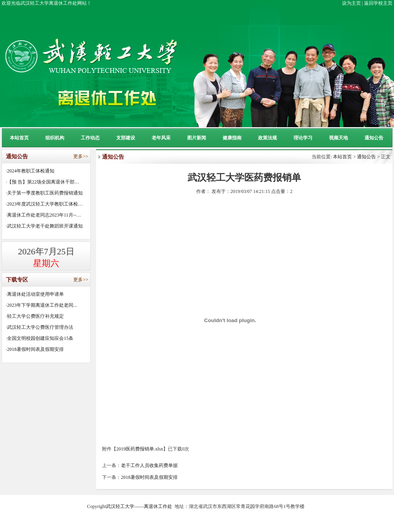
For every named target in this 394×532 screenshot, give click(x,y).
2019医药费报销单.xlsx (140, 449)
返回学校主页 (378, 3)
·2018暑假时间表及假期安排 (35, 349)
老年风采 (161, 138)
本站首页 (19, 138)
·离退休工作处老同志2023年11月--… (44, 215)
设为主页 (351, 3)
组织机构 (55, 138)
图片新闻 (197, 138)
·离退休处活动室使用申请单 (35, 294)
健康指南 (232, 138)
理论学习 (303, 138)
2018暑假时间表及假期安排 (149, 477)
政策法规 (268, 138)
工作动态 (90, 138)
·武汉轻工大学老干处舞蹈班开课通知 (44, 226)
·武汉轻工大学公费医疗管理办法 (40, 327)
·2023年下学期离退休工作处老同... (41, 305)
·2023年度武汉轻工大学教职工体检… (44, 204)
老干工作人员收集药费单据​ (149, 465)
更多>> (81, 156)
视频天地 (338, 138)
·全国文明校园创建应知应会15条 (40, 338)
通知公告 (374, 138)
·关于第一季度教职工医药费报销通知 (44, 193)
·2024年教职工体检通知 (30, 171)
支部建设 (126, 138)
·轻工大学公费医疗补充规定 (35, 316)
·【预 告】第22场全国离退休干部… (43, 182)
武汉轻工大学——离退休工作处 (139, 506)
